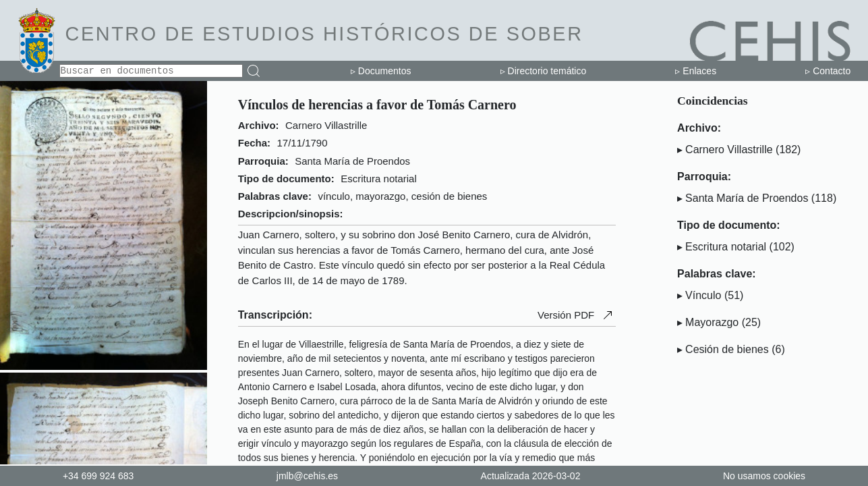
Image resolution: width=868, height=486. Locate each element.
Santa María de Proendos (747, 198)
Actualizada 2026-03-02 (531, 476)
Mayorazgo (712, 322)
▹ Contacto (828, 71)
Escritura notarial (726, 247)
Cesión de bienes (727, 349)
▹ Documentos (381, 71)
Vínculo (703, 295)
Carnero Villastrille (729, 150)
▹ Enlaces (696, 71)
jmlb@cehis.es (307, 476)
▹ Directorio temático (544, 71)
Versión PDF (577, 315)
